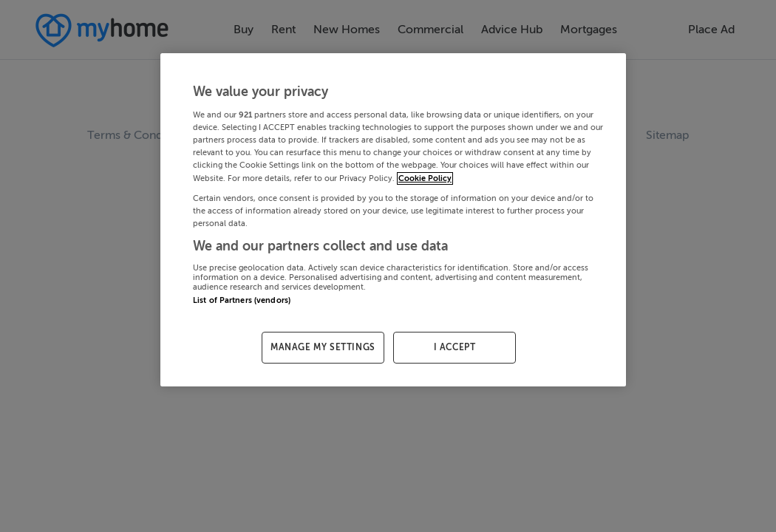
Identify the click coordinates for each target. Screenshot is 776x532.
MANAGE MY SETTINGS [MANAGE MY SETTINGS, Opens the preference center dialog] (323, 347)
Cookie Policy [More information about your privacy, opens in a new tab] (425, 178)
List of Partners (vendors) (242, 300)
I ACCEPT (455, 347)
